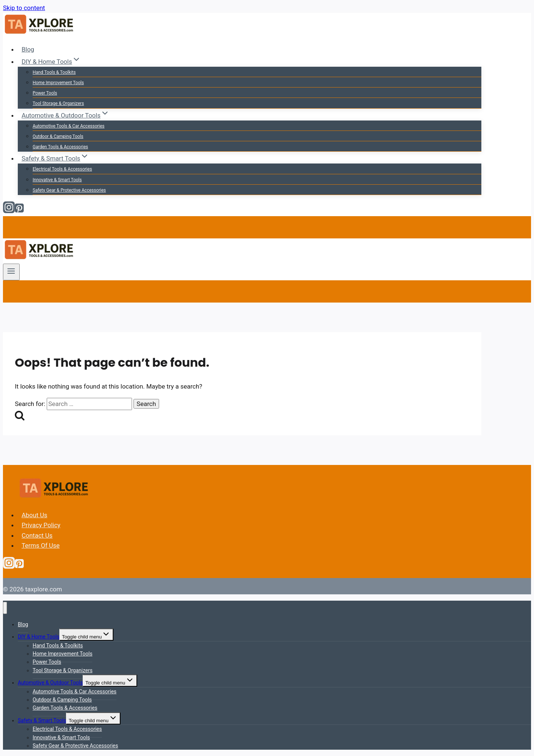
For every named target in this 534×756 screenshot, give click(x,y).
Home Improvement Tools (58, 83)
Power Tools (45, 93)
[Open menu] (11, 272)
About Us (34, 515)
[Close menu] (5, 608)
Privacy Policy (41, 525)
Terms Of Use (41, 545)
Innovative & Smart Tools (57, 180)
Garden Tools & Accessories (60, 147)
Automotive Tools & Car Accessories (69, 126)
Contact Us (37, 535)
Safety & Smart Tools (42, 720)
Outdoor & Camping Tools (58, 136)
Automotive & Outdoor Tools (50, 683)
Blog (28, 49)
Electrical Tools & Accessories (62, 169)
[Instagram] (9, 211)
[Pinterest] (19, 211)
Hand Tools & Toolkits (54, 72)
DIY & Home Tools (39, 637)
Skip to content (24, 8)
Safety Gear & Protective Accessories (69, 190)
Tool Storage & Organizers (58, 103)
